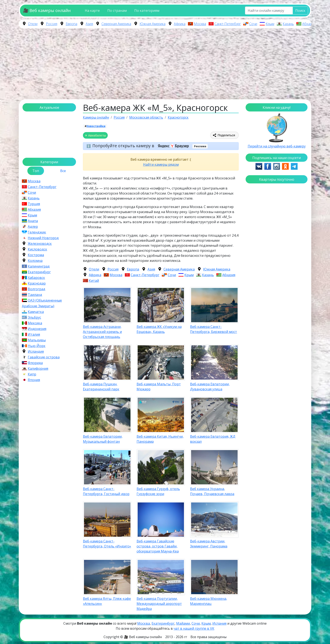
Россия (52, 24)
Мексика (35, 323)
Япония (34, 380)
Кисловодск (37, 249)
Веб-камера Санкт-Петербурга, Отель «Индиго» (107, 544)
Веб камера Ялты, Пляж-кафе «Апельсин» (107, 601)
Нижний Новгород (43, 238)
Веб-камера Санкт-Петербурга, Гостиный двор (106, 491)
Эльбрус (34, 317)
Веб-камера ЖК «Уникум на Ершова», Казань (159, 329)
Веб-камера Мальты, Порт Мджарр (159, 387)
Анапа (33, 221)
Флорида (35, 363)
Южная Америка (152, 24)
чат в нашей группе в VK (194, 628)
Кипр (32, 374)
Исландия (36, 351)
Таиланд (35, 295)
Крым (270, 24)
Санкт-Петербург (228, 24)
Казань (288, 24)
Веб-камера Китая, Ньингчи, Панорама (160, 439)
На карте (92, 11)
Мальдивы (37, 340)
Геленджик (37, 232)
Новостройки (96, 126)
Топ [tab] (36, 171)
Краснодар (37, 283)
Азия (89, 24)
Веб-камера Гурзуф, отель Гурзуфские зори (158, 491)
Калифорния (38, 368)
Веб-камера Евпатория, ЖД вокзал (213, 439)
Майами (183, 623)
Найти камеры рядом (161, 164)
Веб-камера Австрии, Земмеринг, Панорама (209, 544)
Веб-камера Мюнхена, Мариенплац (209, 601)
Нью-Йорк (37, 346)
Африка (180, 24)
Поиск (300, 11)
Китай (94, 281)
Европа (71, 24)
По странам (117, 11)
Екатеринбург (39, 272)
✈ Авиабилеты (95, 135)
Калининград (39, 266)
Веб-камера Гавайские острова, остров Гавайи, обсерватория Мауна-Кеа (158, 546)
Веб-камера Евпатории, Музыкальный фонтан (103, 439)
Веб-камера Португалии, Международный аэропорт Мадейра (159, 604)
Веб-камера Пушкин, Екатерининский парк (101, 387)
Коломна (35, 261)
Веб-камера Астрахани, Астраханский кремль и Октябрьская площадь (102, 332)
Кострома (36, 255)
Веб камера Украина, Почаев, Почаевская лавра (212, 491)
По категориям (147, 11)
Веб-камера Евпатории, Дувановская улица (210, 387)
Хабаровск (36, 278)
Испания (219, 623)
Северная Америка (116, 24)
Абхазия (309, 24)
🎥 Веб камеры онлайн (47, 10)
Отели (33, 24)
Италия (34, 334)
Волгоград (37, 289)
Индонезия (37, 329)
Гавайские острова (44, 357)
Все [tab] (63, 171)
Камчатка (36, 312)
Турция (34, 204)
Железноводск (40, 244)
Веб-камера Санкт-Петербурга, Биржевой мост (214, 329)
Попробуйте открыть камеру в (142, 146)
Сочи (253, 24)
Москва (200, 24)
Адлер (33, 227)
